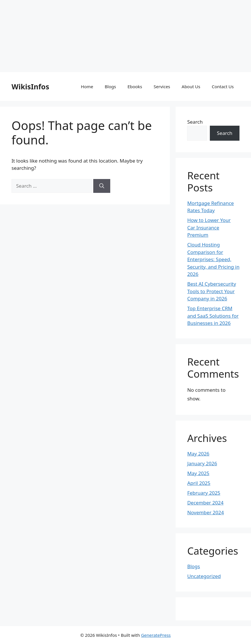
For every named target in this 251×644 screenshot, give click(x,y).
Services (162, 86)
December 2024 (205, 503)
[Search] (102, 186)
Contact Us (223, 86)
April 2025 (199, 483)
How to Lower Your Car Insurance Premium (209, 227)
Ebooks (135, 86)
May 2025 (198, 473)
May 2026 (198, 454)
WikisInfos (30, 86)
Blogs (110, 86)
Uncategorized (204, 576)
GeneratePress (156, 635)
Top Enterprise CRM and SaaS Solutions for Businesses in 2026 (213, 316)
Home (87, 86)
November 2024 (205, 512)
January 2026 (202, 463)
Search (195, 122)
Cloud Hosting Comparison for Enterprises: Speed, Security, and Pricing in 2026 (213, 259)
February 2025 (204, 493)
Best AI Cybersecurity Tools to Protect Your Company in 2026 (211, 291)
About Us (191, 86)
